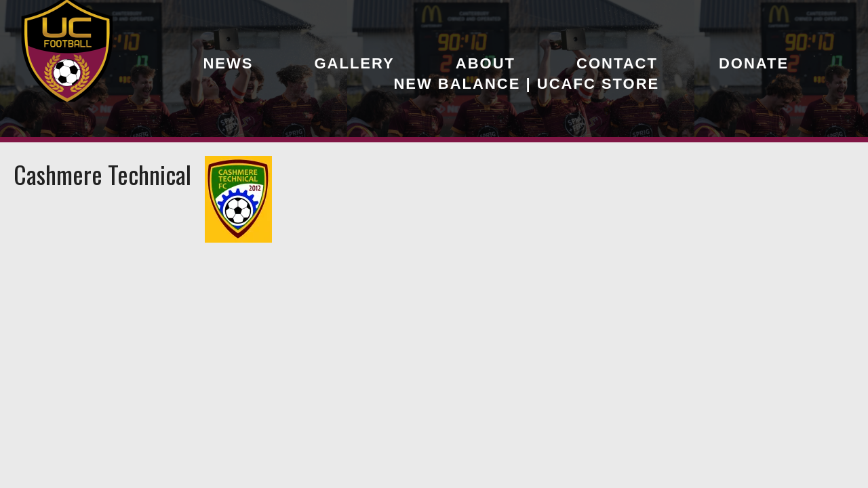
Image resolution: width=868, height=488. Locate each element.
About (486, 63)
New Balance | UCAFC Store (526, 84)
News (228, 63)
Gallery (354, 63)
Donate (754, 63)
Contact (617, 63)
